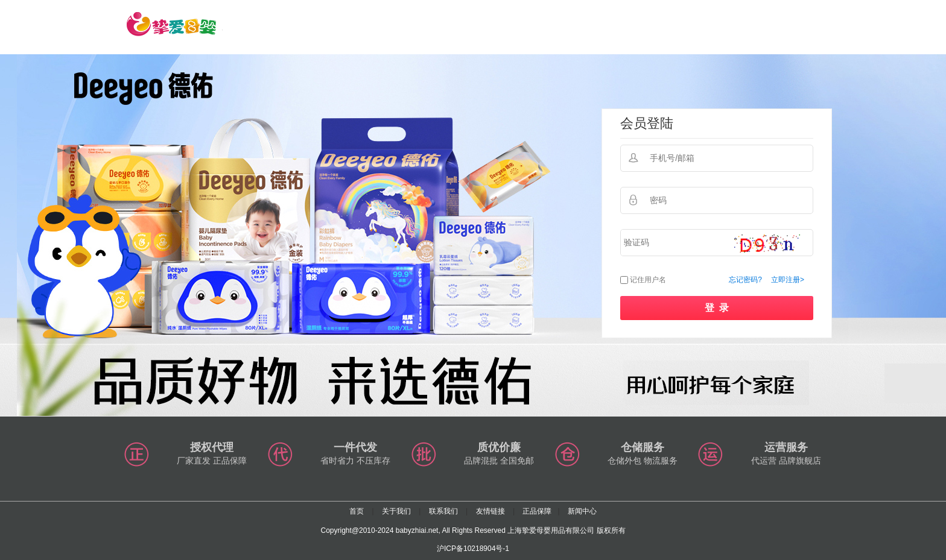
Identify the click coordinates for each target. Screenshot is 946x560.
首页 (357, 511)
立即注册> (788, 280)
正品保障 (537, 511)
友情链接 (490, 511)
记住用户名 (648, 280)
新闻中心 (582, 511)
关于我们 (396, 511)
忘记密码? (745, 280)
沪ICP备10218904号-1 (473, 549)
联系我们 (443, 511)
